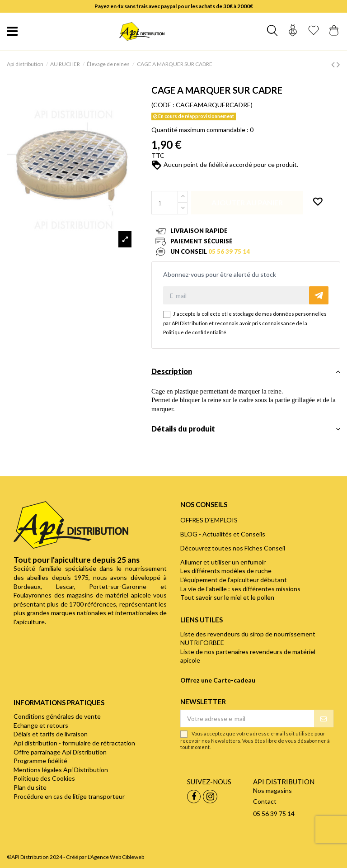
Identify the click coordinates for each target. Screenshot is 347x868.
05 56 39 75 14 (229, 251)
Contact (265, 801)
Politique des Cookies (44, 778)
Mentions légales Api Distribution (61, 770)
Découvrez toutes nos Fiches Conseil (233, 548)
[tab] (246, 374)
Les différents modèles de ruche (226, 571)
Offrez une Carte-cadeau (218, 680)
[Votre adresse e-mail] (247, 719)
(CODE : (163, 105)
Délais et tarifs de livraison (51, 734)
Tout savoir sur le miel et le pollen (227, 597)
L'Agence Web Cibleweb (116, 857)
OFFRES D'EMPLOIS (209, 520)
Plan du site (30, 787)
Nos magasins (272, 790)
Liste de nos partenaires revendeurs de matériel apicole (248, 656)
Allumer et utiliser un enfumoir (223, 562)
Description (246, 371)
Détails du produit (246, 429)
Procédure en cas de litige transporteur (69, 796)
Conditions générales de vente (57, 716)
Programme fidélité (40, 761)
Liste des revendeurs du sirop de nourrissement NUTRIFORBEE (248, 638)
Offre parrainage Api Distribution (60, 752)
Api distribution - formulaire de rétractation (74, 743)
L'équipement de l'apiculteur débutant (234, 580)
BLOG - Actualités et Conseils (223, 534)
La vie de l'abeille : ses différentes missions (240, 589)
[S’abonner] (324, 719)
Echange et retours (41, 725)
